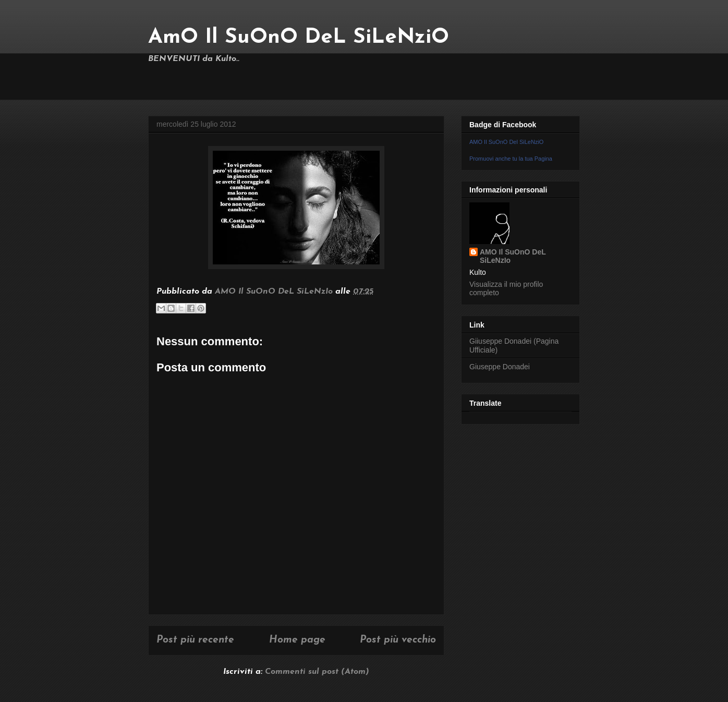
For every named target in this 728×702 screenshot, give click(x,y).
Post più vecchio (398, 640)
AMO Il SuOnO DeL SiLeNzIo (513, 256)
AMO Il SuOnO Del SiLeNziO (506, 142)
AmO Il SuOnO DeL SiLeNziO (299, 38)
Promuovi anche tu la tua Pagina (511, 159)
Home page (297, 640)
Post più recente (195, 640)
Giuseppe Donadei (500, 367)
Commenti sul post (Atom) (317, 672)
